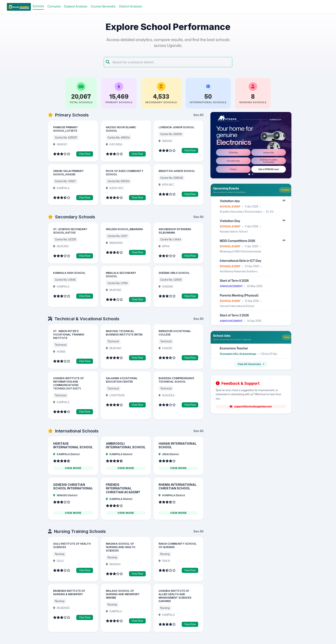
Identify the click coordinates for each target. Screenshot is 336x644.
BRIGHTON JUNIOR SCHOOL (177, 171)
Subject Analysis (76, 6)
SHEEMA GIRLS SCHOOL (174, 273)
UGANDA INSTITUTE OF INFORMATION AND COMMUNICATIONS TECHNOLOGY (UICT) (68, 383)
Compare (54, 6)
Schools (38, 6)
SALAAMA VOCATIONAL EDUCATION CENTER (122, 380)
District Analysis (131, 6)
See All (199, 115)
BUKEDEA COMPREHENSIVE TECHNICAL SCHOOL (176, 380)
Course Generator (103, 6)
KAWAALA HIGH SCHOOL (69, 273)
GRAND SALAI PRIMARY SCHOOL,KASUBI (68, 173)
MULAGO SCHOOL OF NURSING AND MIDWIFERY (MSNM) (123, 594)
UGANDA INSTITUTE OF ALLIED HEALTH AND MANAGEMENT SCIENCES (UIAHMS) (175, 596)
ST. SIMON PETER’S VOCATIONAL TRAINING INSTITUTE (69, 335)
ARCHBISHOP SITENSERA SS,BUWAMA (175, 231)
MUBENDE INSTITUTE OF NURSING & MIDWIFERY (69, 593)
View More (73, 468)
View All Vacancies (251, 364)
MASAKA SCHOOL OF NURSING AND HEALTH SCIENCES (121, 547)
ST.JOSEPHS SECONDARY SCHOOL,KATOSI (70, 231)
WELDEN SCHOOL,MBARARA (124, 229)
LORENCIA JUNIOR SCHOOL (176, 127)
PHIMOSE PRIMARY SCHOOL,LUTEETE (65, 129)
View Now (85, 154)
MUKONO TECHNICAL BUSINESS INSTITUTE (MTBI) (124, 333)
